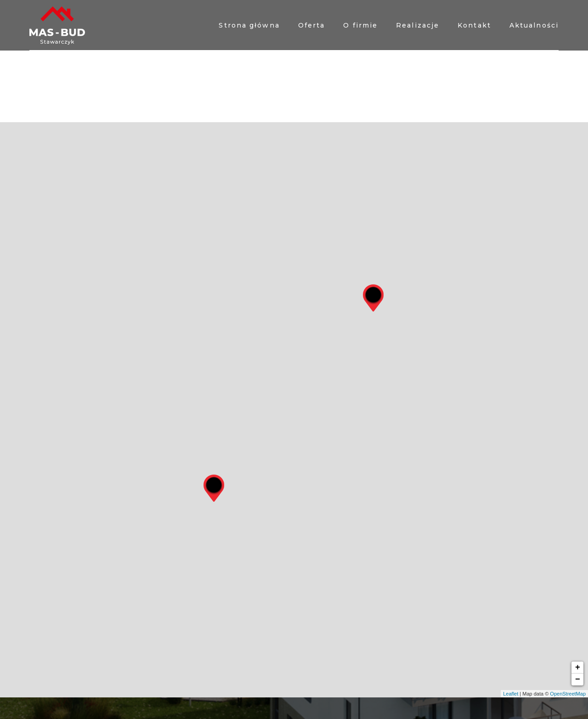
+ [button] (578, 668)
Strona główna (249, 25)
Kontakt (474, 25)
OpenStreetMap (568, 694)
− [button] (578, 679)
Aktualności (534, 25)
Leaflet (511, 694)
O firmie (360, 25)
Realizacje (418, 25)
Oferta (312, 25)
